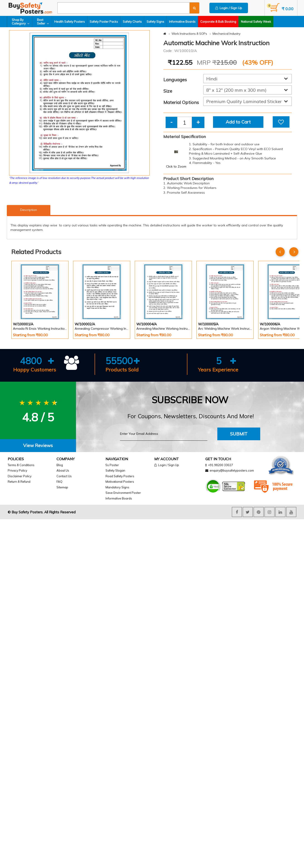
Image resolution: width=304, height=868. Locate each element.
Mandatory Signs (117, 487)
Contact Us (64, 476)
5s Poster (112, 465)
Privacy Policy (17, 470)
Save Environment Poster (123, 493)
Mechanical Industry (227, 34)
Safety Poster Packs (104, 22)
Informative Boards (182, 22)
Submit (239, 434)
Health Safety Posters (70, 22)
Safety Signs (155, 22)
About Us (63, 470)
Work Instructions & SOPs (189, 34)
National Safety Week (256, 22)
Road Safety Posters (120, 476)
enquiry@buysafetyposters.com (232, 470)
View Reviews (38, 445)
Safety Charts (132, 22)
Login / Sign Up (229, 8)
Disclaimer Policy (20, 476)
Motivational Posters (120, 482)
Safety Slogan (115, 470)
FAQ (59, 482)
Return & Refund (19, 482)
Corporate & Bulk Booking (218, 22)
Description (29, 210)
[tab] (38, 446)
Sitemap (62, 487)
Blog (60, 465)
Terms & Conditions (21, 465)
